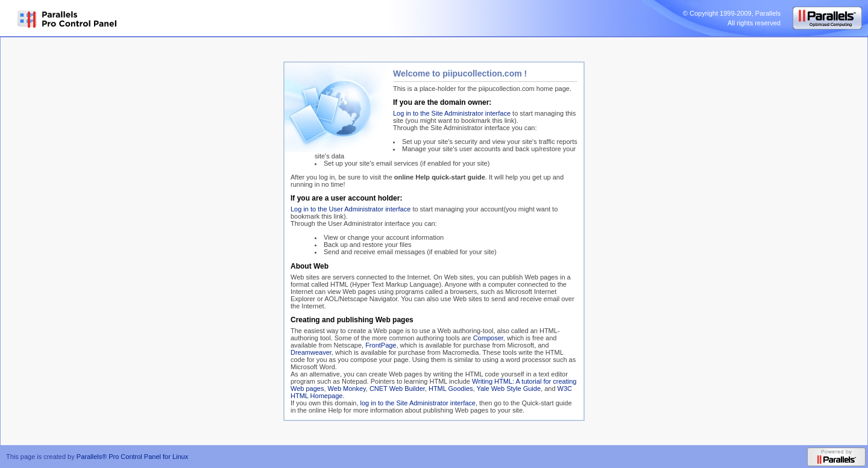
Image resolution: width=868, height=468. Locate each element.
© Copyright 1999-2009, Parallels (732, 13)
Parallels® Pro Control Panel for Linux (132, 457)
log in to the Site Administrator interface (418, 403)
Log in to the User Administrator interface (351, 209)
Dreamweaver (311, 352)
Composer (488, 338)
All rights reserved (754, 23)
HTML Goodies (451, 388)
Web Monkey (347, 388)
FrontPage (381, 345)
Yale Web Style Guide (508, 388)
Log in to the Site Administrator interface (452, 113)
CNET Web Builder (397, 388)
